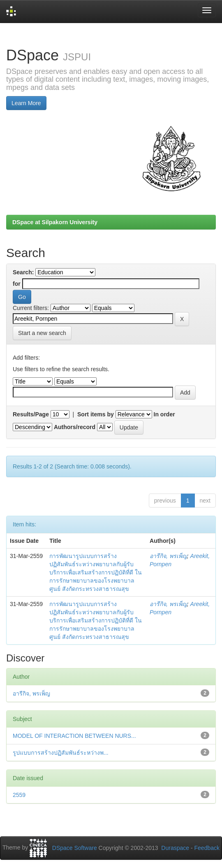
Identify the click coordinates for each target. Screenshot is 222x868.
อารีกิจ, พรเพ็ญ (168, 556)
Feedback (207, 848)
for (17, 284)
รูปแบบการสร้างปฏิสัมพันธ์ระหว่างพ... (61, 753)
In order (164, 414)
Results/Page (31, 414)
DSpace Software (75, 848)
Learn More (26, 103)
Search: (23, 272)
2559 (19, 795)
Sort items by (96, 414)
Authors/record (75, 427)
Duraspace (175, 848)
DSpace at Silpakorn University (55, 222)
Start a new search (42, 333)
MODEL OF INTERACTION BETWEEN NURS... (74, 736)
